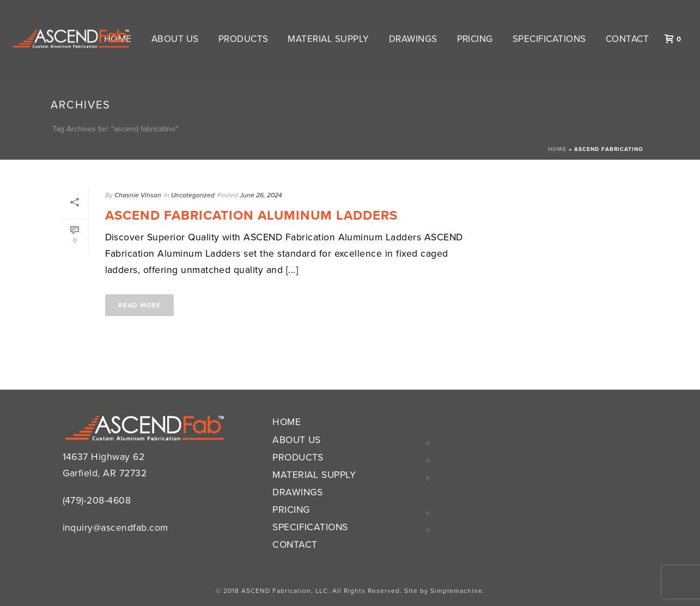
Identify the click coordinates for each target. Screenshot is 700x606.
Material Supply (328, 39)
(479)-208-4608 (97, 501)
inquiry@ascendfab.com (115, 528)
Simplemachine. (458, 591)
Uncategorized (193, 195)
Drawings (413, 39)
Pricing (475, 39)
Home (557, 149)
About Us (175, 39)
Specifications (549, 39)
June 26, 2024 (261, 195)
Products (244, 39)
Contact (627, 39)
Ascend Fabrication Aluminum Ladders (251, 216)
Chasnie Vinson (138, 195)
